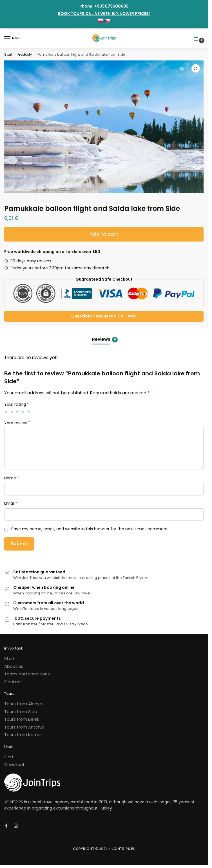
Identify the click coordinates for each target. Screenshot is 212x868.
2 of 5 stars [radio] (12, 412)
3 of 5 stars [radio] (18, 412)
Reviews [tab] (105, 339)
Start (8, 54)
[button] (196, 68)
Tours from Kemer (23, 735)
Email (11, 503)
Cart (9, 757)
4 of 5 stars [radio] (23, 412)
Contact (13, 682)
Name (12, 478)
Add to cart (104, 234)
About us (14, 666)
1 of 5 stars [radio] (6, 412)
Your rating (17, 404)
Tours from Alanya (23, 704)
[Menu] (13, 39)
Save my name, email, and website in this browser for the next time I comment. (90, 529)
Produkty (25, 54)
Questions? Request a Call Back (104, 316)
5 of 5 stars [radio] (29, 412)
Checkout (14, 764)
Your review (17, 423)
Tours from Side (21, 712)
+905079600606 (111, 6)
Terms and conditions (27, 674)
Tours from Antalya (24, 727)
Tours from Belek (22, 719)
